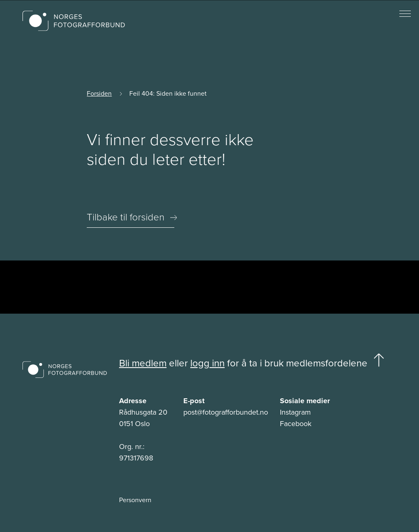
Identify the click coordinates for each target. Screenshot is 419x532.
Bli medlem (143, 363)
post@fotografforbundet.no (226, 412)
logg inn (207, 363)
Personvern (135, 500)
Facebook (296, 424)
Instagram (295, 412)
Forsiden (99, 93)
